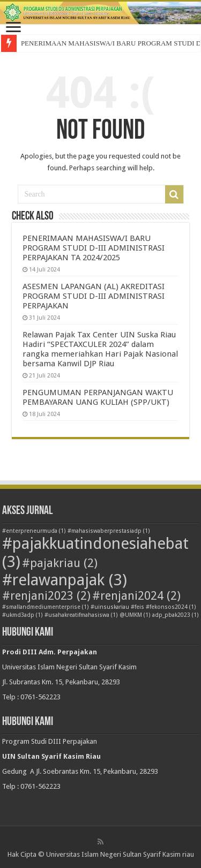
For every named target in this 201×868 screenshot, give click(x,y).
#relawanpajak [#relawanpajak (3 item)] (65, 580)
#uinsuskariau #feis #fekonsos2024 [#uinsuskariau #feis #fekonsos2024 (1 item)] (143, 607)
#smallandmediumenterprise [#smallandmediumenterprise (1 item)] (46, 607)
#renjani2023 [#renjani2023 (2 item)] (46, 596)
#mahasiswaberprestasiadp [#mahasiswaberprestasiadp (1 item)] (109, 531)
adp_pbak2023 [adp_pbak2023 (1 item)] (176, 615)
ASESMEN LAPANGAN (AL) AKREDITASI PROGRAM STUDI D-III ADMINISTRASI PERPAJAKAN (94, 296)
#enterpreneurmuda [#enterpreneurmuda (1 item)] (34, 531)
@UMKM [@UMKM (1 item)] (135, 615)
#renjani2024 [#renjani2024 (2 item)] (136, 596)
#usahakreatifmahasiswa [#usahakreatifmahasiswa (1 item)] (81, 615)
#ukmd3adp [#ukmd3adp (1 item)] (23, 615)
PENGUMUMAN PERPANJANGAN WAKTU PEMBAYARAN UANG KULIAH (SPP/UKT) (98, 397)
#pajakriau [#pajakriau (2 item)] (60, 563)
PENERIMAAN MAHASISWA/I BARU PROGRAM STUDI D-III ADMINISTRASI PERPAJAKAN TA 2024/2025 (94, 248)
